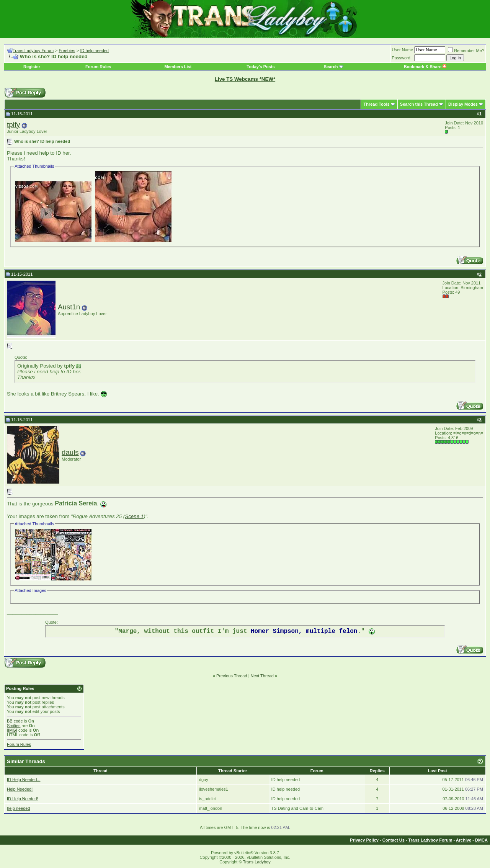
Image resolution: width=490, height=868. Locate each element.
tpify (13, 125)
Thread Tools (376, 104)
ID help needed (94, 51)
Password (401, 58)
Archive (464, 840)
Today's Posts (261, 67)
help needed (19, 808)
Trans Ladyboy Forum (33, 51)
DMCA (481, 840)
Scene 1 (134, 516)
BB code (15, 721)
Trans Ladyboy (256, 862)
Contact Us (394, 840)
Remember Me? (466, 51)
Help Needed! (20, 789)
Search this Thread (419, 104)
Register (32, 67)
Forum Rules (98, 67)
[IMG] (12, 730)
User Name (403, 50)
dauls (70, 452)
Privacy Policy (364, 840)
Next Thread (262, 676)
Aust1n (69, 307)
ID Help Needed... (24, 780)
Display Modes (463, 104)
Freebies (67, 51)
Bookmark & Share (425, 67)
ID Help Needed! (22, 799)
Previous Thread (232, 676)
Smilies (14, 726)
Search (331, 67)
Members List (178, 67)
